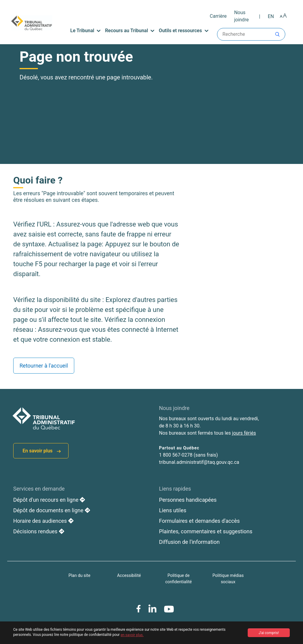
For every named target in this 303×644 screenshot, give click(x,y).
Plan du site (80, 575)
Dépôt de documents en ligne (52, 510)
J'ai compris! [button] (269, 633)
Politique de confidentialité (179, 579)
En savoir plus (42, 451)
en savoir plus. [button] (132, 635)
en (271, 16)
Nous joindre (241, 16)
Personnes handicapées (188, 500)
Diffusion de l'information (189, 542)
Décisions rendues (39, 531)
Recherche (251, 34)
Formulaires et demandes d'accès (199, 521)
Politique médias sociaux (228, 579)
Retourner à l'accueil (44, 366)
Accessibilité (129, 575)
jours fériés (244, 433)
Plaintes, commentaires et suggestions (206, 531)
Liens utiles (173, 510)
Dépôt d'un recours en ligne (49, 500)
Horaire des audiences (43, 521)
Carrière (218, 16)
